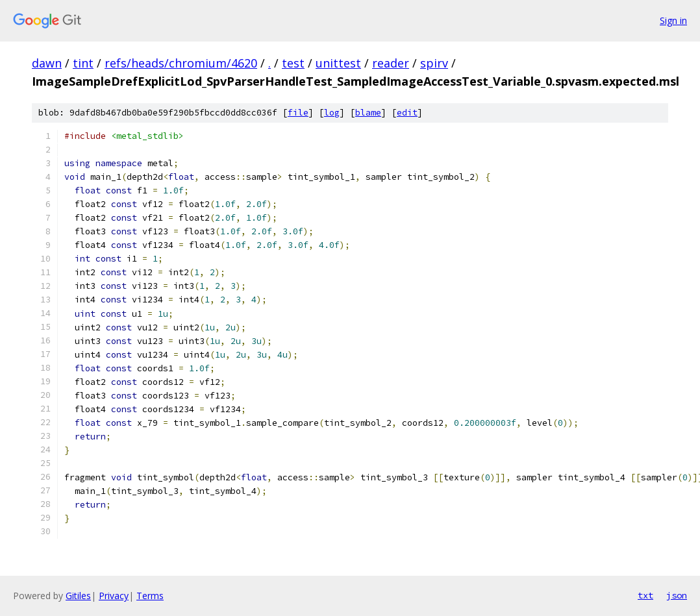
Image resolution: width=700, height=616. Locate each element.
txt (645, 595)
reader (391, 63)
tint (83, 63)
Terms (150, 596)
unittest (338, 63)
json (677, 595)
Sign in (673, 20)
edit (407, 113)
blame (368, 113)
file (298, 113)
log (332, 113)
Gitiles (78, 596)
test (293, 63)
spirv (434, 63)
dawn (47, 63)
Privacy (114, 596)
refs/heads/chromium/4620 (181, 63)
